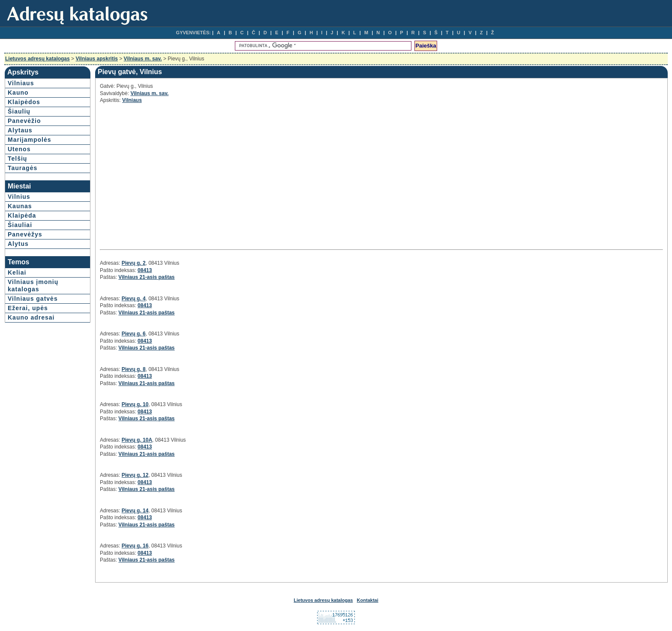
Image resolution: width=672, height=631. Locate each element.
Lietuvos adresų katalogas (37, 59)
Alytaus (20, 130)
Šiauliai (20, 225)
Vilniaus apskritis (97, 59)
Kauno (18, 93)
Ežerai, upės (28, 308)
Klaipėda (22, 215)
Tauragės (22, 168)
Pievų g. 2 (134, 263)
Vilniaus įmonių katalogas (33, 286)
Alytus (18, 244)
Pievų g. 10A (137, 440)
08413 (145, 270)
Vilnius (19, 197)
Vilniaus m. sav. (143, 59)
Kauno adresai (31, 317)
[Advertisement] (176, 175)
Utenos (19, 149)
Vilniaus (21, 83)
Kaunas (20, 206)
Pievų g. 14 (135, 511)
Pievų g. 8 (134, 369)
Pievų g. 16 (135, 546)
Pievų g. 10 (135, 404)
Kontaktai (368, 600)
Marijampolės (29, 140)
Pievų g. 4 (134, 299)
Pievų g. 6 (134, 334)
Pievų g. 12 (135, 475)
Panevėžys (25, 234)
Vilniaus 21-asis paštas (146, 277)
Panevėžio (24, 121)
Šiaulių (19, 111)
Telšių (17, 158)
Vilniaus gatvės (33, 299)
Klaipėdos (24, 102)
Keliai (17, 272)
